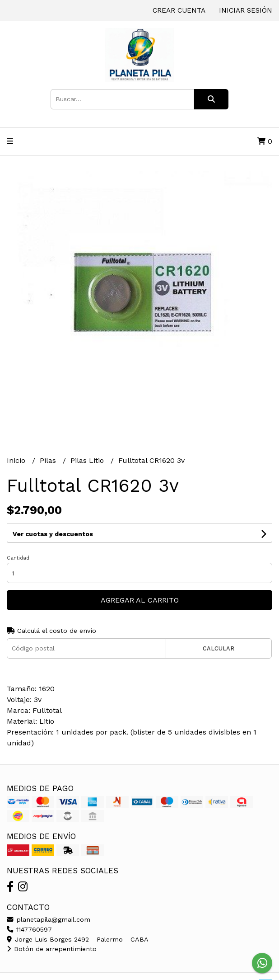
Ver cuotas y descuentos (53, 534)
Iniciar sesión (246, 10)
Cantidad (18, 558)
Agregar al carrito (140, 600)
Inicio (17, 460)
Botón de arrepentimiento (52, 949)
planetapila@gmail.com (49, 919)
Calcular (219, 648)
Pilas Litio (88, 460)
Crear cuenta (179, 10)
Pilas (49, 460)
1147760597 (29, 929)
